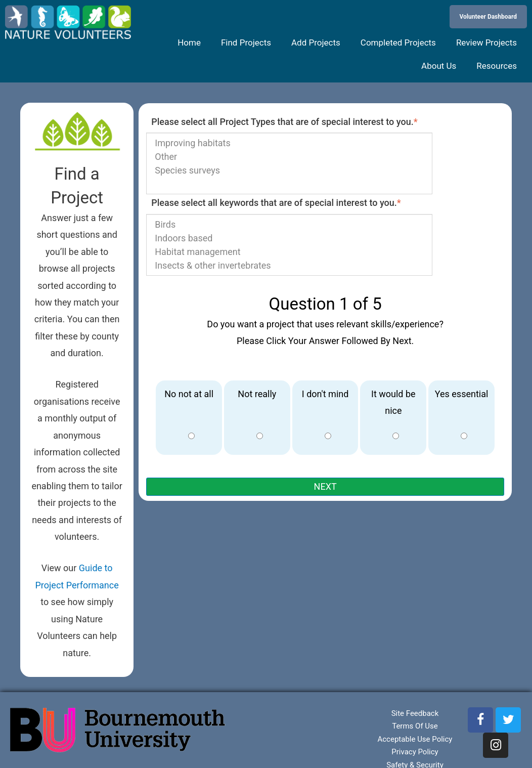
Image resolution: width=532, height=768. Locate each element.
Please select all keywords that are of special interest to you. (276, 203)
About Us (439, 66)
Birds (289, 224)
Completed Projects (398, 42)
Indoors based (289, 238)
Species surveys (289, 170)
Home (189, 42)
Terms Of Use (415, 726)
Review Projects (486, 42)
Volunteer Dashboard (488, 17)
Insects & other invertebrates (289, 265)
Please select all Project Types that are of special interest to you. (284, 122)
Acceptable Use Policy (415, 739)
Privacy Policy (415, 752)
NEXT (325, 486)
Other (289, 157)
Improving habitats (289, 143)
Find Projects (246, 42)
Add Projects (316, 42)
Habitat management (289, 252)
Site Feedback (415, 713)
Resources (497, 66)
